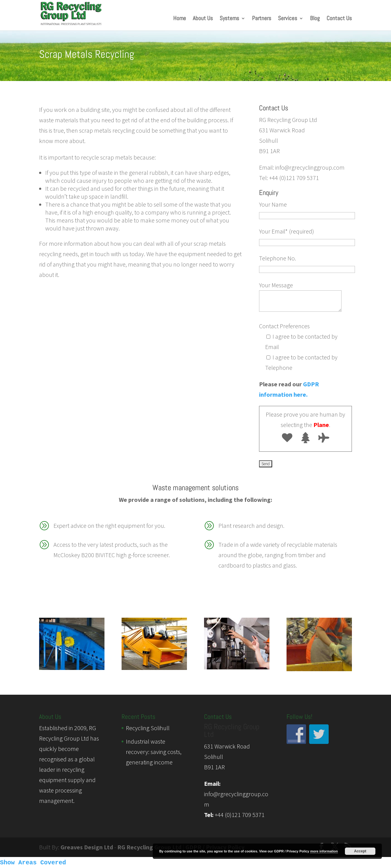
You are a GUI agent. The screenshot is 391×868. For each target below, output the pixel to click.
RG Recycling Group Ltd (149, 847)
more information (324, 851)
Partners (262, 19)
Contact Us (339, 19)
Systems (229, 19)
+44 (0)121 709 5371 (240, 815)
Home (180, 19)
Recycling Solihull (148, 728)
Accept (360, 851)
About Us (203, 19)
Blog (315, 19)
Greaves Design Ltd (87, 847)
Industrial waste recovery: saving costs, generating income (154, 752)
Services (288, 19)
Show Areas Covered (33, 863)
